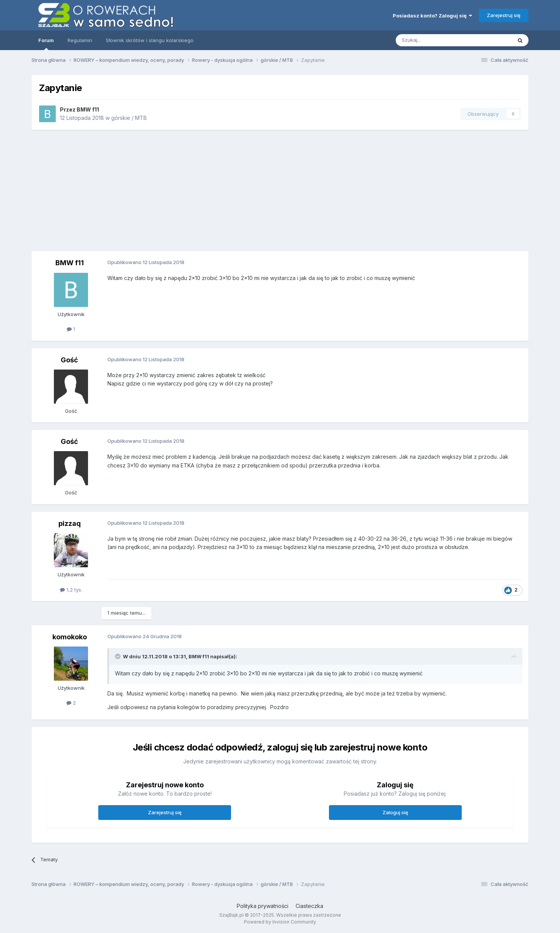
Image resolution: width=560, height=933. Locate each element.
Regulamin (80, 40)
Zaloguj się (395, 812)
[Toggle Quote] (118, 656)
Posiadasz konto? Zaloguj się (432, 16)
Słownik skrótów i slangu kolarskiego (150, 40)
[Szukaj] (435, 40)
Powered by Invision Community (280, 922)
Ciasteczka (309, 906)
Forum (46, 44)
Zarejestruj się (504, 15)
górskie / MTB (129, 118)
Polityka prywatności (263, 906)
